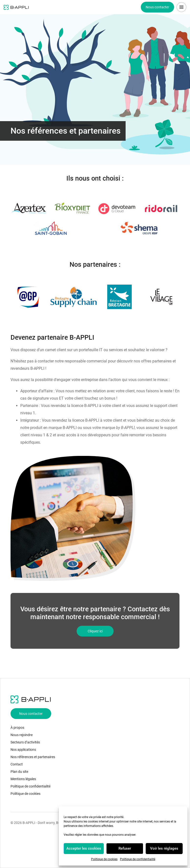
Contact (17, 764)
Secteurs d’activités (25, 742)
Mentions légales (23, 779)
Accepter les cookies (84, 848)
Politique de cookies (104, 859)
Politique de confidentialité (138, 859)
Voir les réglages (164, 848)
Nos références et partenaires (33, 757)
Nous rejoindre (22, 735)
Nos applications (23, 750)
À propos (17, 728)
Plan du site (19, 772)
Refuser (125, 848)
